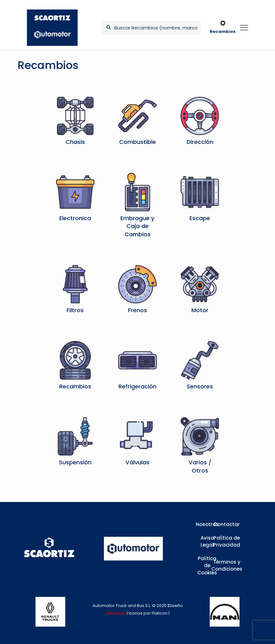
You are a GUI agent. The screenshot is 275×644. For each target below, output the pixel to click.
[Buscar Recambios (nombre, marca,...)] (151, 28)
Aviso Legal (207, 542)
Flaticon (160, 613)
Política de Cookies (207, 566)
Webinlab (116, 613)
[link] (50, 612)
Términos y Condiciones (227, 566)
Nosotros (207, 524)
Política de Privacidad (227, 542)
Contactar (227, 524)
